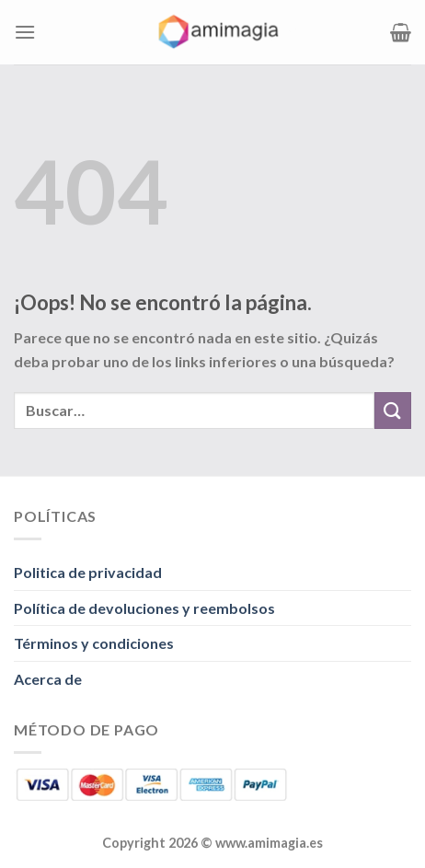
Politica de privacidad (88, 572)
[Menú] (25, 32)
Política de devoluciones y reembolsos (144, 608)
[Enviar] (393, 410)
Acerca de (48, 679)
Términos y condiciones (94, 643)
